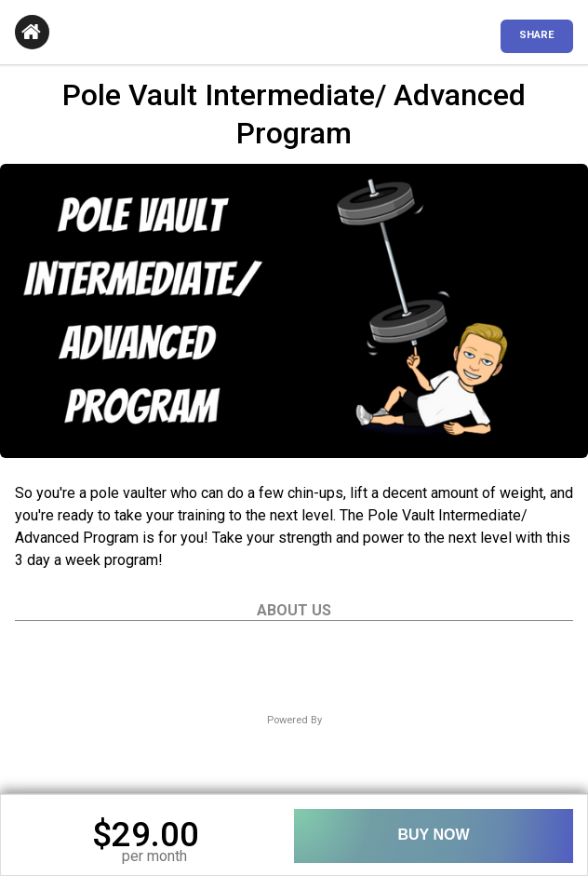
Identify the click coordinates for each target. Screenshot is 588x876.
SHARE (537, 35)
